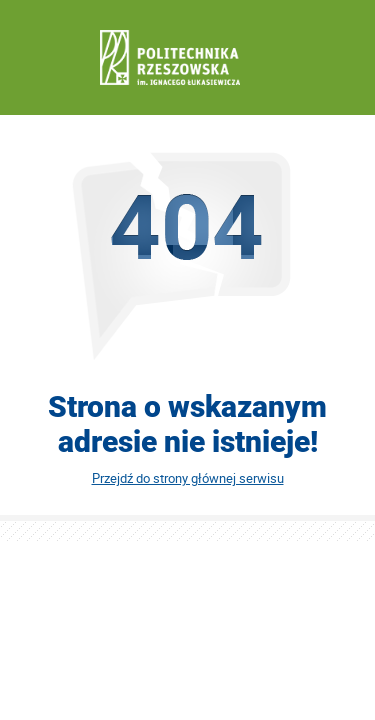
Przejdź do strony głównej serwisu (188, 478)
